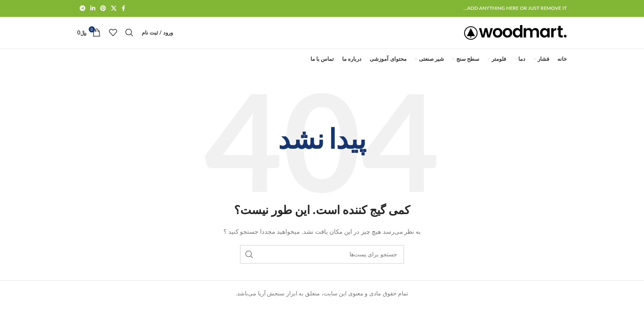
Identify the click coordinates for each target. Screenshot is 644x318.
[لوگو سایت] (515, 38)
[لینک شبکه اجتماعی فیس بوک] (123, 9)
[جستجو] (129, 39)
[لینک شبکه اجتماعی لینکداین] (93, 9)
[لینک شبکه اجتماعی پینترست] (103, 9)
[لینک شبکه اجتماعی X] (114, 9)
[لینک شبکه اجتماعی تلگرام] (83, 9)
